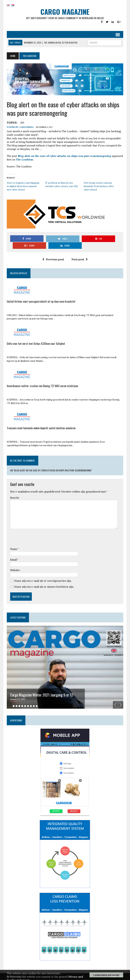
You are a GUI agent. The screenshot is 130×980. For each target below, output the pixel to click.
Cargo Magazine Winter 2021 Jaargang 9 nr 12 (41, 695)
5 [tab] (22, 706)
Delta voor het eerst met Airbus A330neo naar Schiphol (35, 344)
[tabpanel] (65, 668)
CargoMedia (26, 127)
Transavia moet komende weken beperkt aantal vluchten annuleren (41, 428)
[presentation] (36, 539)
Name (14, 549)
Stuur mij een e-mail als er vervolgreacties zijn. (43, 581)
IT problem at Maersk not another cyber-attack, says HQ (61, 185)
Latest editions (18, 618)
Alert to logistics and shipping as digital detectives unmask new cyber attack (24, 186)
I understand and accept (106, 975)
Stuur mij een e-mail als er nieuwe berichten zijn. (44, 587)
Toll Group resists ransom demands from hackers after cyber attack (99, 186)
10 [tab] (36, 706)
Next (121, 705)
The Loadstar (24, 160)
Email (13, 560)
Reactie (14, 498)
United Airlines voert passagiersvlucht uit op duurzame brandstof (41, 301)
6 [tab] (25, 706)
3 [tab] (16, 706)
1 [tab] (10, 706)
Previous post (53, 259)
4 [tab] (19, 706)
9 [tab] (33, 706)
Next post (80, 259)
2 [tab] (13, 706)
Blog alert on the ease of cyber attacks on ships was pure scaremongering (64, 156)
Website (15, 570)
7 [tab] (28, 706)
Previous (116, 705)
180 (22, 123)
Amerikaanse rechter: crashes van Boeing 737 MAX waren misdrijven (42, 386)
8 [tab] (31, 706)
